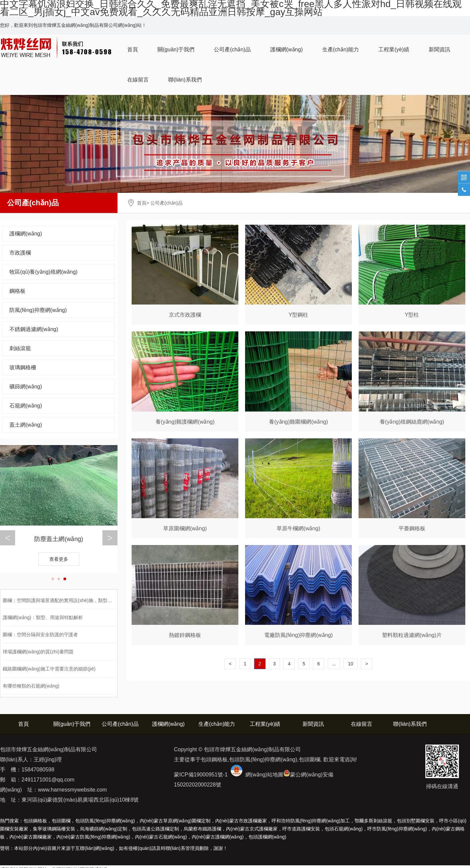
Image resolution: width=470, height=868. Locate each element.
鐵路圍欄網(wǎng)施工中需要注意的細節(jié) (49, 669)
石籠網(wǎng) (26, 406)
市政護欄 (20, 253)
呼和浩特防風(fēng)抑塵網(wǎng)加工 (311, 821)
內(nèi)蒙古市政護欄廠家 (241, 821)
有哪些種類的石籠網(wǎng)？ (31, 686)
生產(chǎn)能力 (341, 49)
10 (350, 664)
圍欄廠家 (31, 837)
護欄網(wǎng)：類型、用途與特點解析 (43, 617)
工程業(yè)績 (394, 49)
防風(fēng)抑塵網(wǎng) (38, 310)
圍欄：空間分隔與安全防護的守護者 (40, 635)
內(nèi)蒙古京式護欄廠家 (252, 829)
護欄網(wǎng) (287, 49)
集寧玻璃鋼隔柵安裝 (54, 829)
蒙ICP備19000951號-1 (201, 775)
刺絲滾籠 (20, 348)
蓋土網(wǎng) (26, 425)
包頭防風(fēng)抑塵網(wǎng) (105, 821)
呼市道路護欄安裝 (301, 829)
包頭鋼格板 (35, 821)
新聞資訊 (439, 49)
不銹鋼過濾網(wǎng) (34, 329)
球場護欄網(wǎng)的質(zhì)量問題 (38, 652)
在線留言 (138, 80)
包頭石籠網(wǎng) (344, 829)
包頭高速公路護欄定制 (155, 829)
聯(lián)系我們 (185, 80)
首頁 (133, 49)
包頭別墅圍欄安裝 (416, 821)
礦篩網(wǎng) (26, 387)
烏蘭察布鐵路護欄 (202, 829)
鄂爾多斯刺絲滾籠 (373, 821)
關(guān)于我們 (176, 49)
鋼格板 (17, 291)
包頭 (267, 837)
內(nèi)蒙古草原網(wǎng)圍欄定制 (175, 821)
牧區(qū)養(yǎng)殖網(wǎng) (43, 272)
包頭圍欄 (61, 821)
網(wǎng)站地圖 (264, 775)
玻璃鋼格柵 (23, 367)
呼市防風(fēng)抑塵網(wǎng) (397, 829)
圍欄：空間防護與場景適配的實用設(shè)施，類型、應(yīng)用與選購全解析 (82, 600)
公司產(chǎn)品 (232, 49)
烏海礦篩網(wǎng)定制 (104, 829)
